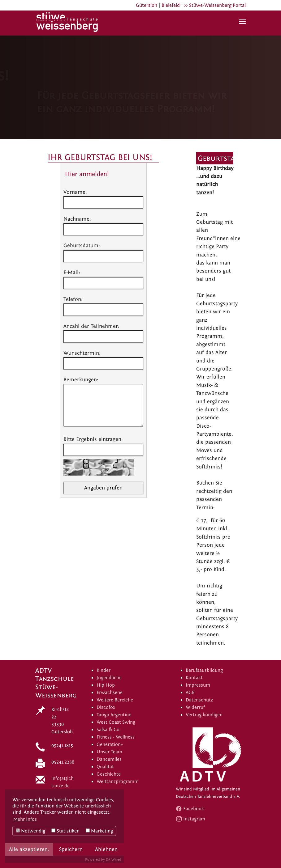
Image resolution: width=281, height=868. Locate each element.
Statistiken (65, 831)
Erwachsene (110, 692)
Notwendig (30, 831)
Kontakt (194, 678)
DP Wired (114, 859)
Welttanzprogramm (118, 781)
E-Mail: (72, 272)
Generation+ (110, 744)
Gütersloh (147, 5)
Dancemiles (109, 759)
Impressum (198, 685)
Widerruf (195, 707)
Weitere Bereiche (115, 700)
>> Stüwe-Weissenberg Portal (215, 5)
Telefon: (73, 299)
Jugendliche (109, 678)
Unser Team (109, 752)
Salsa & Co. (109, 730)
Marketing (99, 831)
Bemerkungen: (81, 380)
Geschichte (109, 774)
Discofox (106, 707)
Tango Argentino (114, 715)
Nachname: (77, 219)
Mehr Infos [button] (25, 819)
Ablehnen (106, 849)
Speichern (71, 849)
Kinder (104, 670)
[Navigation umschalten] (242, 22)
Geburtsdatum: (82, 246)
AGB (190, 692)
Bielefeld (171, 5)
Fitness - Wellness (116, 737)
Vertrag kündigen (204, 715)
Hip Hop (106, 685)
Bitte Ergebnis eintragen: (93, 439)
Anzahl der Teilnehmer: (91, 326)
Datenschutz (199, 700)
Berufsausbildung (204, 670)
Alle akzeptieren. (29, 849)
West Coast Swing (116, 722)
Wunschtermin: (82, 353)
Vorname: (75, 192)
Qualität (105, 767)
